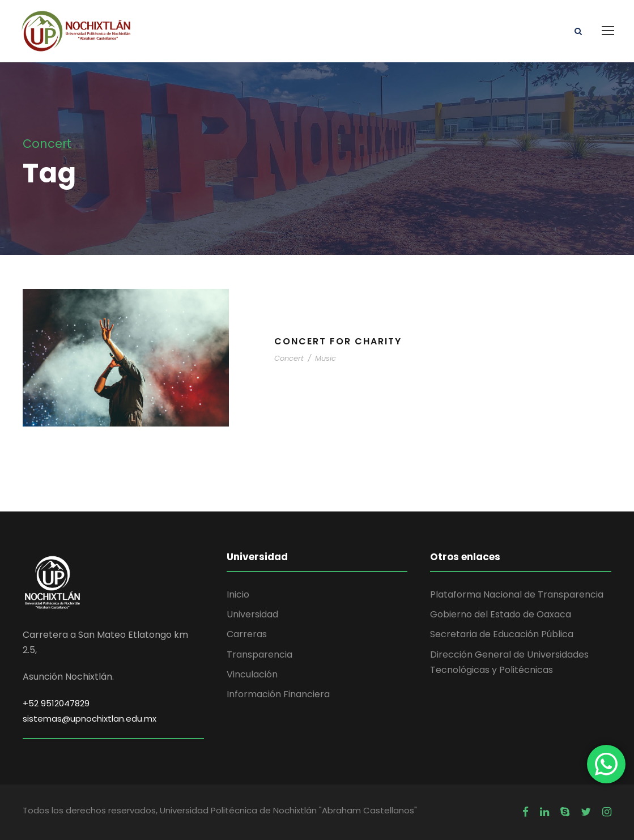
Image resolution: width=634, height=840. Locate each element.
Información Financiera (278, 694)
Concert (289, 358)
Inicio (238, 594)
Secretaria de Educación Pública (502, 634)
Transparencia (259, 654)
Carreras (247, 634)
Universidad (252, 614)
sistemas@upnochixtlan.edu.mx (90, 719)
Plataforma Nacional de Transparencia (517, 594)
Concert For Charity (338, 341)
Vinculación (252, 674)
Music (325, 358)
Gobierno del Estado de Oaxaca (501, 614)
